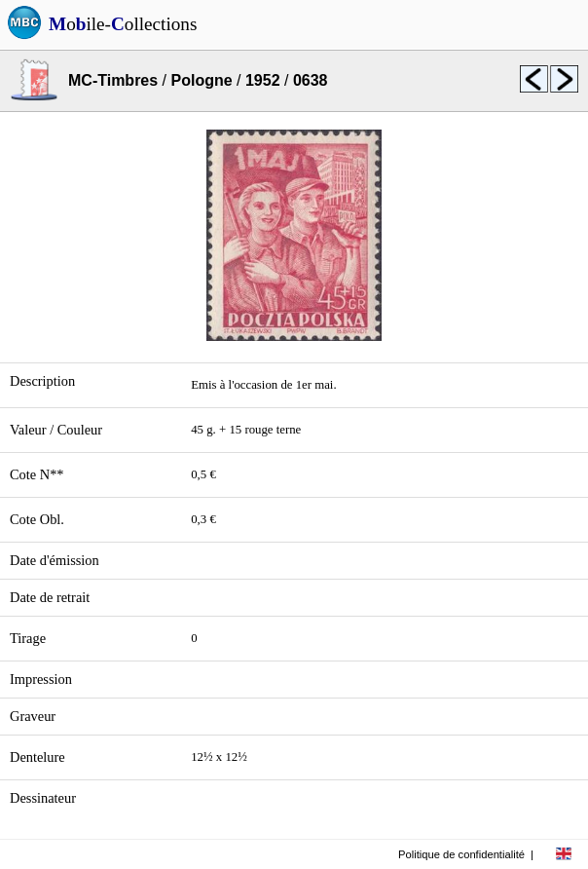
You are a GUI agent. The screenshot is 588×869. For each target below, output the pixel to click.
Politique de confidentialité (461, 854)
